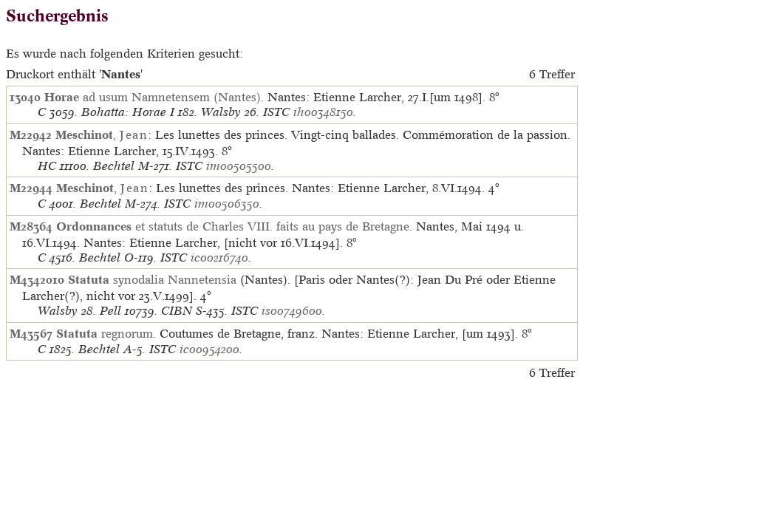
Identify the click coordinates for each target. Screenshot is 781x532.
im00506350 (227, 204)
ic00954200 (209, 349)
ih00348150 (323, 112)
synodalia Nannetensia (152, 279)
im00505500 (239, 166)
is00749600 (292, 311)
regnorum (105, 333)
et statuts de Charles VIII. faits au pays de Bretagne (233, 226)
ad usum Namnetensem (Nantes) (153, 97)
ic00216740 (219, 258)
